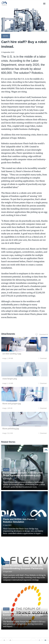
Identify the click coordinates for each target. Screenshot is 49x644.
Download (42, 358)
